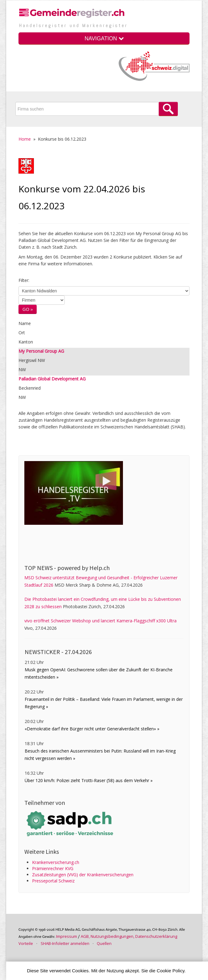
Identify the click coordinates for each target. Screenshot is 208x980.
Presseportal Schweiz (53, 881)
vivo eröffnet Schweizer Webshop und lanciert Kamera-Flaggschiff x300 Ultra (100, 621)
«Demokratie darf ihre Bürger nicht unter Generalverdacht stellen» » (92, 729)
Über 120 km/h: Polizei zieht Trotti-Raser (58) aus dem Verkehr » (89, 780)
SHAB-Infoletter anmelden (65, 943)
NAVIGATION (104, 38)
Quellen (104, 943)
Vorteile (26, 943)
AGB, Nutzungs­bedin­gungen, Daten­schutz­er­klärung (129, 936)
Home (25, 139)
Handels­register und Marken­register (73, 25)
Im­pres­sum (67, 936)
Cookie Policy (171, 971)
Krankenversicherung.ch (56, 862)
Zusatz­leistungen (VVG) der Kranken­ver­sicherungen (83, 875)
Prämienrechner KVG (53, 868)
